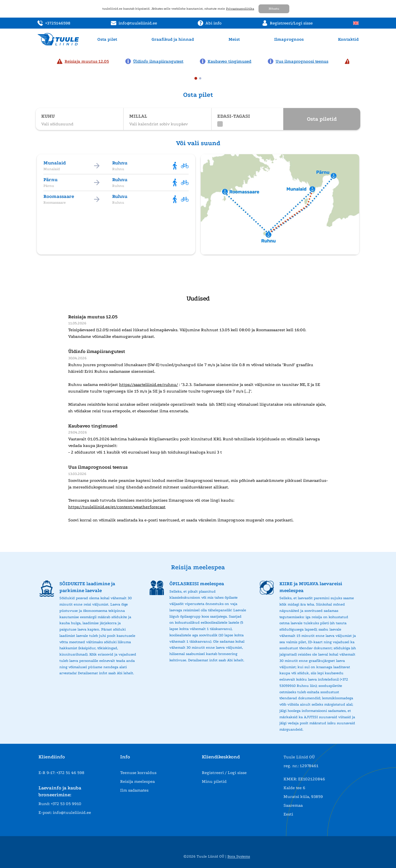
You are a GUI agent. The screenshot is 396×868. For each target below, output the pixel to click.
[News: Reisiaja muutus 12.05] (86, 61)
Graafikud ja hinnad (173, 39)
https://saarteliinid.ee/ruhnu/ (148, 385)
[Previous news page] (39, 61)
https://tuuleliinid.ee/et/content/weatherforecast (117, 507)
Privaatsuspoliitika (240, 9)
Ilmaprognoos (289, 39)
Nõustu (274, 9)
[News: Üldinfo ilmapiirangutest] (157, 61)
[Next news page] (357, 61)
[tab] (196, 78)
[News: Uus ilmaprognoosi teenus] (301, 61)
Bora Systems (239, 856)
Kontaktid (348, 39)
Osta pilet (107, 39)
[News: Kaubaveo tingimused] (228, 61)
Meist (234, 39)
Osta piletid (322, 119)
